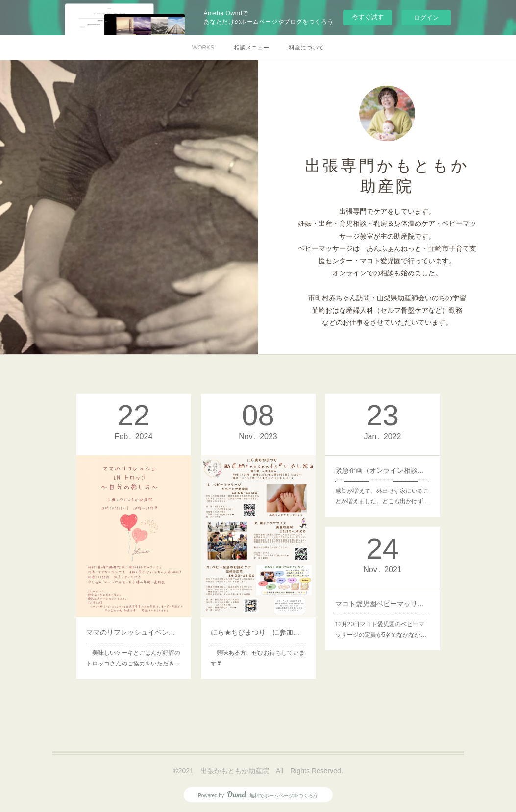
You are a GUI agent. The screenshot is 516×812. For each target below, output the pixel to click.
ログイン (426, 17)
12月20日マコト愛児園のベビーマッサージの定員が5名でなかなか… (381, 625)
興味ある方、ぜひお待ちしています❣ (257, 643)
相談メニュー (251, 48)
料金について (306, 48)
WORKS (203, 48)
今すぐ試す (368, 17)
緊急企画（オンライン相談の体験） (382, 468)
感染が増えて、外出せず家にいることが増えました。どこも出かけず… (382, 491)
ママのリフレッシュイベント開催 (133, 620)
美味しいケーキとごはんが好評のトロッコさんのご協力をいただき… (133, 643)
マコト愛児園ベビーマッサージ (382, 602)
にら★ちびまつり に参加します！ (258, 620)
